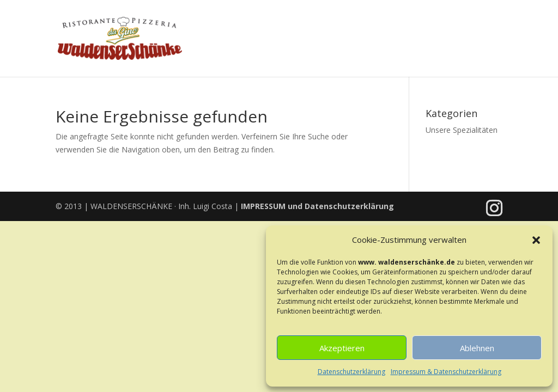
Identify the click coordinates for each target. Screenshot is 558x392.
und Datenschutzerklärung (317, 206)
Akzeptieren (342, 348)
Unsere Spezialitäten (462, 130)
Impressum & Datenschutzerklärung (446, 372)
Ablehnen (477, 348)
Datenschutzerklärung (351, 372)
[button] (536, 240)
